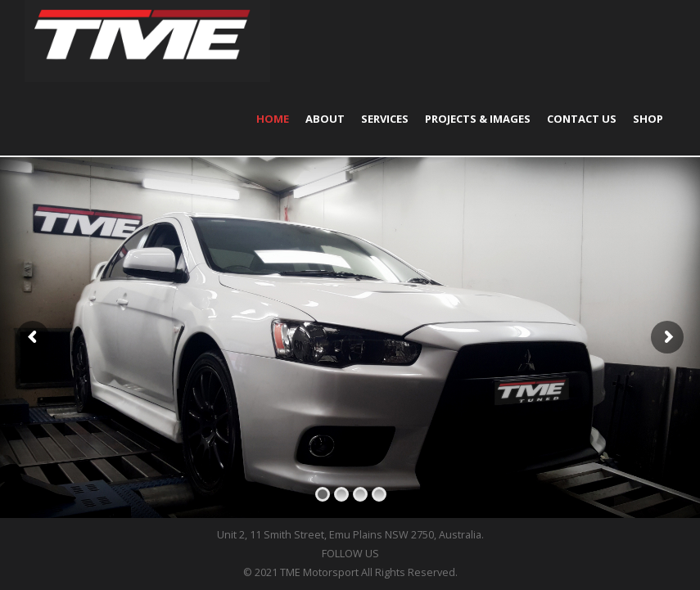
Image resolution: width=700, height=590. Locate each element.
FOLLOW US (350, 554)
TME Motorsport (319, 572)
